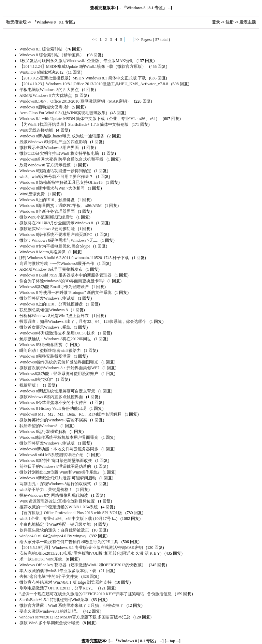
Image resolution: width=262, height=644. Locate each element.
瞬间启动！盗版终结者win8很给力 (50, 350)
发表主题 (248, 22)
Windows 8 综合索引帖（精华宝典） (52, 55)
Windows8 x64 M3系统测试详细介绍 (52, 455)
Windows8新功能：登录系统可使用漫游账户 (59, 374)
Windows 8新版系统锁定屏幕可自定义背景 (57, 391)
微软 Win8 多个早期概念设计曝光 (49, 623)
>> (137, 40)
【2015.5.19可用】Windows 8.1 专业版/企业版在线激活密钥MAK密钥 (81, 548)
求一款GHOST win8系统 (41, 559)
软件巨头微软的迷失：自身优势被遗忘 (54, 530)
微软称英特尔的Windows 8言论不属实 (53, 420)
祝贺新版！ (30, 385)
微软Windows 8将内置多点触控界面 (51, 397)
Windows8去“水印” (36, 379)
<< (95, 40)
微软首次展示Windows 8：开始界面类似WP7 (60, 368)
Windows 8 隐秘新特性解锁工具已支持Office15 (61, 182)
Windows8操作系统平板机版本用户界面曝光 (59, 437)
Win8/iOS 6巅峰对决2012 (41, 72)
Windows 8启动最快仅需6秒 (44, 107)
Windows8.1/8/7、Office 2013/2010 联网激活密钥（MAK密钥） (75, 101)
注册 (230, 22)
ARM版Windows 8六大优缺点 (46, 95)
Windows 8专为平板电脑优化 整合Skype (55, 246)
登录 (216, 22)
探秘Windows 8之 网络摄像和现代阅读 (54, 495)
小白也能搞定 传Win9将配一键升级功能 (55, 524)
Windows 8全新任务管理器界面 (47, 211)
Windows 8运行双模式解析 (43, 432)
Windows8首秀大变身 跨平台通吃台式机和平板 (62, 159)
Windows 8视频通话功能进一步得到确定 (55, 171)
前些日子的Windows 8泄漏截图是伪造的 (55, 466)
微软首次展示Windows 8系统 (45, 327)
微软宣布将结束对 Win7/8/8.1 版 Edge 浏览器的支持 (66, 582)
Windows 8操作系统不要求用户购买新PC (56, 235)
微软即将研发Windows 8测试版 (47, 298)
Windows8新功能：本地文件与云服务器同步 (59, 449)
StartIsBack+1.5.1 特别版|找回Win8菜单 (54, 600)
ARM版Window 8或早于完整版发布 (51, 269)
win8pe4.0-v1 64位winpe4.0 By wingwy (53, 536)
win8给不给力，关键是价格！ (46, 490)
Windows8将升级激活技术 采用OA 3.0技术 (57, 333)
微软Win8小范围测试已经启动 (46, 217)
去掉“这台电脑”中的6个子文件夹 (49, 576)
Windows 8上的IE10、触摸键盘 (47, 200)
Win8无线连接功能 (36, 130)
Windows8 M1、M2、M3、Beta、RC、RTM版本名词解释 (71, 414)
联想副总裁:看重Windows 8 (44, 310)
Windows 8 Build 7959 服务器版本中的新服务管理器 (65, 275)
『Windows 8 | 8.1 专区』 (144, 8)
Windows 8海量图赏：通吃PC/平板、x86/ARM (61, 206)
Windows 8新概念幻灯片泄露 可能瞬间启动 (58, 478)
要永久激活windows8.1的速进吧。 (50, 611)
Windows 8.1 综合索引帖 (41, 49)
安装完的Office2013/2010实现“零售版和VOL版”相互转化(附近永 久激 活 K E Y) (90, 553)
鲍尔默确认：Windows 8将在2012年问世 (55, 339)
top (172, 641)
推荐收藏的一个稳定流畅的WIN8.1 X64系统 (59, 507)
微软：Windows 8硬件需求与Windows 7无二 (59, 240)
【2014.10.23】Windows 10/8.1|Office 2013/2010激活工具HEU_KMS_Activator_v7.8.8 (94, 84)
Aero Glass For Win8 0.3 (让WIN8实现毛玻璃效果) (63, 113)
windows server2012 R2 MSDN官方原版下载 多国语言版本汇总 (75, 617)
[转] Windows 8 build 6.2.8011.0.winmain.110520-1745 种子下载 (74, 258)
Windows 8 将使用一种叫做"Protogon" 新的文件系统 (65, 293)
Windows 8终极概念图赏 (41, 345)
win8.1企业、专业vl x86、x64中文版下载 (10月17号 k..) (68, 519)
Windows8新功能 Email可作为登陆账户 (54, 287)
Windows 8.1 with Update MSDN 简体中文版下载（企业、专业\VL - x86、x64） (90, 119)
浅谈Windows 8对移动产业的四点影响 (53, 142)
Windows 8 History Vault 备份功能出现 (53, 408)
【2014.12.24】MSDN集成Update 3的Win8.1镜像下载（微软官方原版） (83, 66)
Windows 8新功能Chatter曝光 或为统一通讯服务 (62, 136)
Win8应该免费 (32, 194)
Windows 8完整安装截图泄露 (45, 356)
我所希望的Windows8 (39, 426)
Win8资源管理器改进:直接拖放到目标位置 (57, 501)
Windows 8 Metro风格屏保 (42, 252)
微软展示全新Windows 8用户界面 (49, 148)
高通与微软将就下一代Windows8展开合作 (57, 264)
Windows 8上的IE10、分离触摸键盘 (51, 304)
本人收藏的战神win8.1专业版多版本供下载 (58, 571)
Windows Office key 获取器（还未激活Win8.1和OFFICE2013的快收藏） (83, 565)
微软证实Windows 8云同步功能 (47, 229)
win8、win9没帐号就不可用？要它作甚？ (56, 177)
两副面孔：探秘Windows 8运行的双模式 (55, 484)
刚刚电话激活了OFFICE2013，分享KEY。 (57, 588)
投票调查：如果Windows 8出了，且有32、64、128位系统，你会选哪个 (83, 321)
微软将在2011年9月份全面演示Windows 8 (56, 223)
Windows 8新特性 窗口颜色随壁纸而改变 (56, 461)
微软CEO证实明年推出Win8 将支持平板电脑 (59, 153)
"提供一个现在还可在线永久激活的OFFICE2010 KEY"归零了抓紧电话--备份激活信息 (96, 594)
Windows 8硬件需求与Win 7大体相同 (52, 188)
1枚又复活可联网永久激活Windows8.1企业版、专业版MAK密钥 (77, 61)
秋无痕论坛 (17, 22)
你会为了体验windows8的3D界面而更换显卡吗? (62, 281)
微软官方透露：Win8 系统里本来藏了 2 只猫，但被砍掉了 (71, 605)
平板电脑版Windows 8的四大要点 (49, 90)
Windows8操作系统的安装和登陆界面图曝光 (59, 362)
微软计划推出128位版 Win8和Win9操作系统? (60, 472)
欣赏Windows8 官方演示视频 (45, 165)
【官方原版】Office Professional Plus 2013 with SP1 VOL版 (71, 513)
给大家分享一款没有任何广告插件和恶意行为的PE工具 (69, 542)
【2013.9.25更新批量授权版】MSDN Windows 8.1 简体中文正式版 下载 (83, 78)
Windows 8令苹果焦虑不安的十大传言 (53, 403)
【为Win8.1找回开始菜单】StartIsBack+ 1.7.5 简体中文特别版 (74, 124)
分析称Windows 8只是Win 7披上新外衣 (54, 316)
